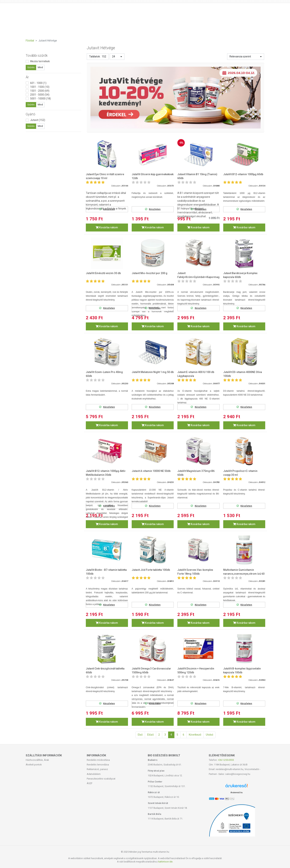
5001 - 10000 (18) (41, 99)
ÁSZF (90, 783)
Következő (195, 735)
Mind (40, 67)
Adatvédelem (94, 774)
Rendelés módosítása (98, 760)
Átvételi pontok (34, 765)
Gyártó (31, 114)
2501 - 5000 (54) (40, 95)
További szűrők (37, 55)
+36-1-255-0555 (226, 760)
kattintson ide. (166, 862)
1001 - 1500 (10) (40, 87)
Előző (150, 735)
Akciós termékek (40, 61)
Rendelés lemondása (98, 765)
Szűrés (31, 67)
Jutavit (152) (38, 120)
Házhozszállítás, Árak (37, 760)
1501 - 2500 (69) (40, 91)
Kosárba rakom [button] (107, 227)
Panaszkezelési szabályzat (101, 779)
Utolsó (210, 735)
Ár (27, 77)
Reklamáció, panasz (97, 769)
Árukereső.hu (236, 792)
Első (140, 735)
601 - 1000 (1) (38, 83)
